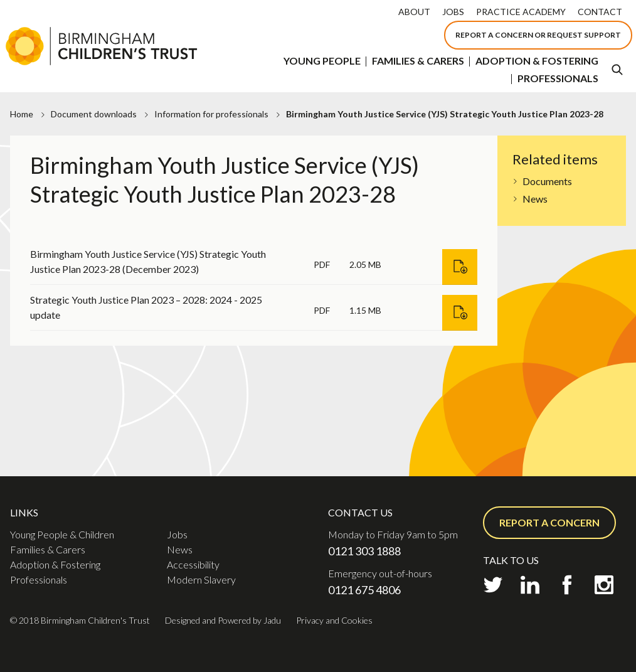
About (414, 12)
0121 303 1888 (364, 551)
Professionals (558, 78)
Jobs (453, 12)
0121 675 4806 (364, 590)
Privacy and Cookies (334, 620)
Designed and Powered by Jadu (223, 620)
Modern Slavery (201, 579)
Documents (547, 181)
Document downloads (94, 114)
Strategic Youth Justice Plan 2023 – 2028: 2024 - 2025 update (146, 307)
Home (22, 114)
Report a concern (549, 522)
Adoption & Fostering (537, 61)
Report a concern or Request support (538, 35)
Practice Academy (521, 12)
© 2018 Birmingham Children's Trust (80, 620)
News (535, 199)
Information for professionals (211, 114)
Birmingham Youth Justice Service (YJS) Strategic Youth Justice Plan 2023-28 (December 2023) (148, 261)
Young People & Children (62, 534)
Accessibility (193, 564)
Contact (600, 12)
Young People (322, 61)
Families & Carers (418, 61)
